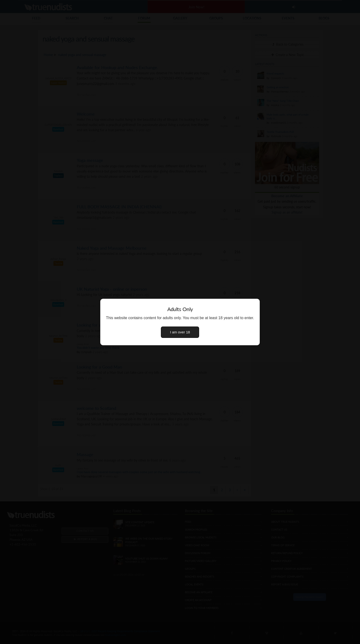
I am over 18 (180, 332)
